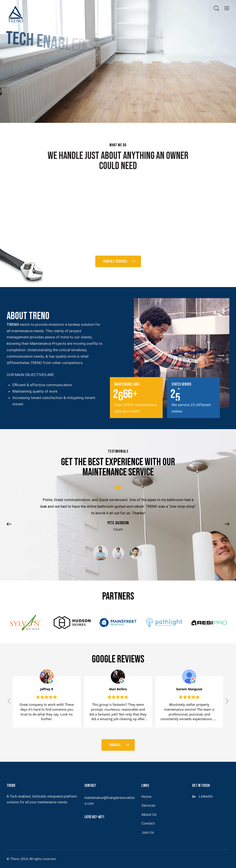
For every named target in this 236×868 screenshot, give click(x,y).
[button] (11, 536)
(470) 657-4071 (94, 817)
